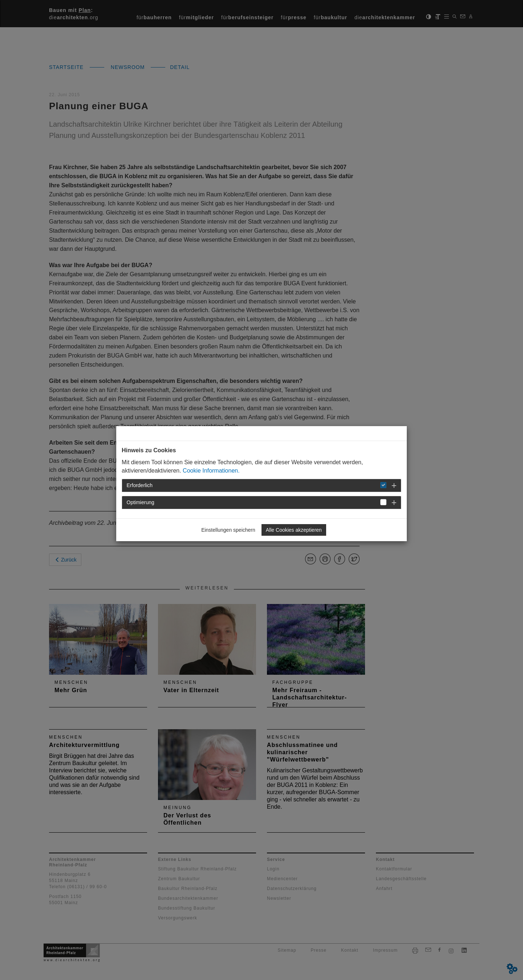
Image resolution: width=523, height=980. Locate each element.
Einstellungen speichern (228, 530)
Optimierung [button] (141, 502)
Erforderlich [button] (140, 485)
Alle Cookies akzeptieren (294, 530)
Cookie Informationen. (211, 471)
